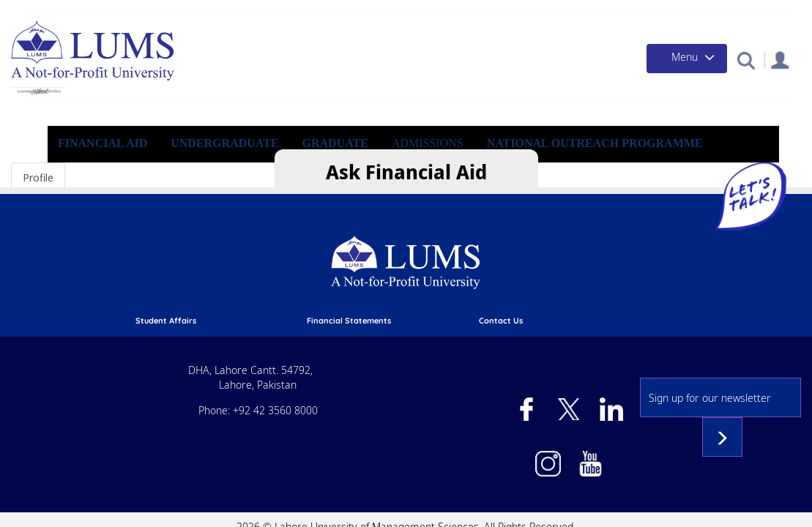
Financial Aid (340, 10)
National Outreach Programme (671, 158)
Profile (38, 202)
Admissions (262, 10)
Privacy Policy (593, 310)
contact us (588, 267)
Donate (407, 10)
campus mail (424, 310)
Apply (204, 10)
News (656, 10)
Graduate (417, 158)
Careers (581, 296)
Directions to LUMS (604, 282)
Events (702, 10)
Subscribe (751, 389)
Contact (756, 10)
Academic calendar (270, 282)
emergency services (438, 296)
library (246, 296)
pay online (253, 310)
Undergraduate (310, 158)
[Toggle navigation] (668, 74)
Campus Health (588, 10)
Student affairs (262, 267)
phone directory (431, 282)
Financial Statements (441, 267)
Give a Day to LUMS (488, 10)
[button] (735, 75)
